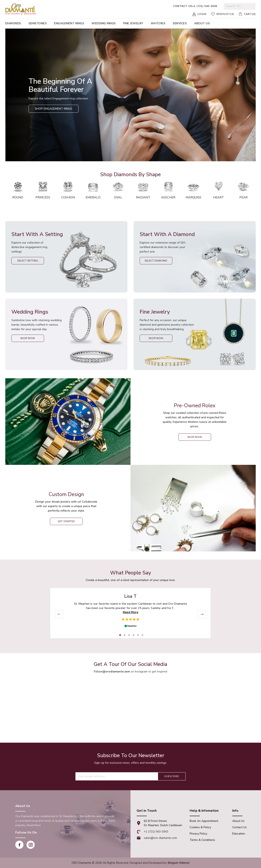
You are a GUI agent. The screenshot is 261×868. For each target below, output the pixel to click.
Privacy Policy (198, 834)
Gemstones (38, 23)
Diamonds (13, 23)
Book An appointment (204, 821)
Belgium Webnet (179, 863)
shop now (195, 437)
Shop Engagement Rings (54, 109)
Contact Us (239, 827)
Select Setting (28, 261)
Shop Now (28, 338)
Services (180, 23)
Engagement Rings (69, 23)
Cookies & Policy (200, 827)
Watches (158, 23)
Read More (130, 612)
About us (202, 23)
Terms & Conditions (202, 840)
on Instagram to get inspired (135, 672)
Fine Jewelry (133, 23)
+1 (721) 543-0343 (195, 6)
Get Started (66, 521)
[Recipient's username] (117, 776)
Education (239, 834)
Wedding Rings (104, 23)
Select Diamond (156, 261)
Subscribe (172, 776)
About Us (238, 821)
